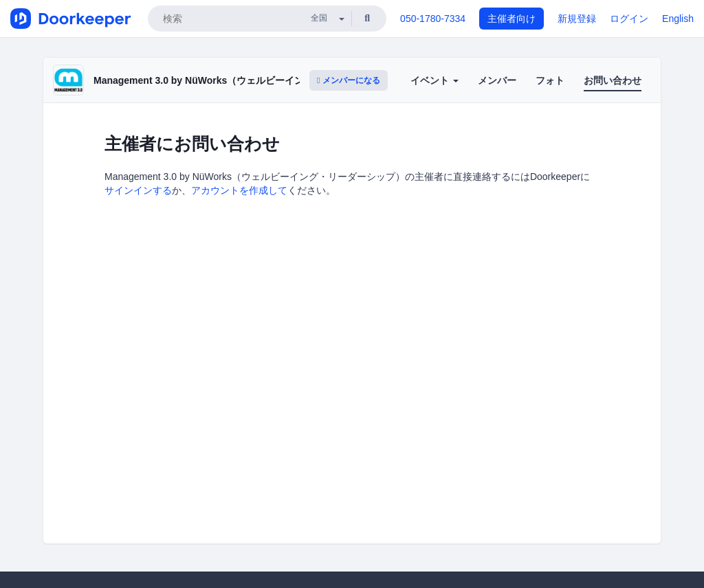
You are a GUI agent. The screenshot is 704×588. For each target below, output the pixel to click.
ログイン (629, 19)
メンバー (497, 80)
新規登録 (577, 19)
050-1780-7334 (433, 19)
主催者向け (511, 19)
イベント (434, 80)
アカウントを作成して (239, 190)
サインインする (138, 190)
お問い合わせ (613, 80)
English (678, 19)
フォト (550, 80)
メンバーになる (349, 80)
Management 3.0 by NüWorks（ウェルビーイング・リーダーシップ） (247, 80)
